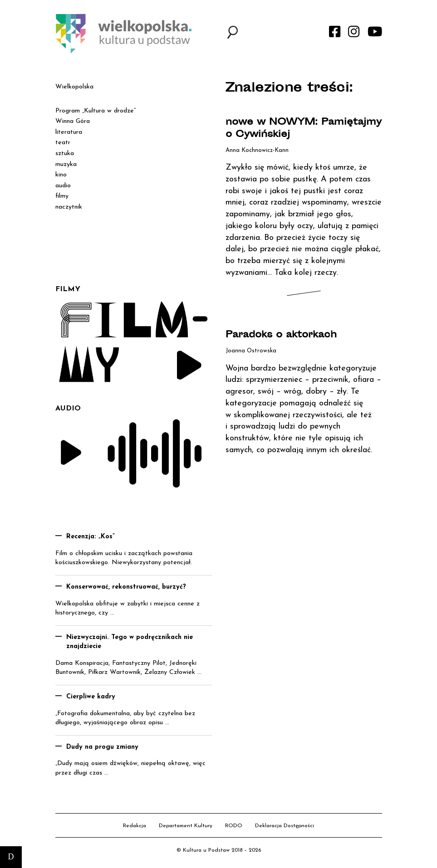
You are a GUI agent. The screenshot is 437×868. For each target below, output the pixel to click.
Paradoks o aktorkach (281, 335)
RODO (234, 826)
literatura (69, 132)
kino (61, 175)
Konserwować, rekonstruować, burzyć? (126, 587)
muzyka (66, 164)
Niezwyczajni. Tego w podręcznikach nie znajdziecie (130, 642)
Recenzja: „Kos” (91, 537)
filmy (62, 196)
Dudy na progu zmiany (102, 747)
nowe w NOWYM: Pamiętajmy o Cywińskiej (304, 129)
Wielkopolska (74, 87)
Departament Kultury (186, 826)
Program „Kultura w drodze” (96, 111)
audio (63, 186)
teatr (63, 143)
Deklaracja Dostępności (285, 826)
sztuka (65, 154)
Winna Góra (73, 121)
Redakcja (135, 826)
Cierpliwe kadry (91, 697)
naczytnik (69, 207)
